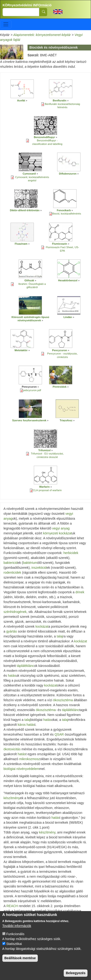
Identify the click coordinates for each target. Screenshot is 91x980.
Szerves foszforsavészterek (29, 420)
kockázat (42, 626)
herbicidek (71, 553)
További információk (17, 929)
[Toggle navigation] (6, 24)
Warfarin (44, 487)
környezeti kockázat (58, 533)
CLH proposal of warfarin (47, 490)
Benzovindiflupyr (44, 137)
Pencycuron (59, 350)
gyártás (12, 631)
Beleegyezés (76, 976)
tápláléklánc (25, 666)
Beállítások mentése (20, 961)
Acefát (21, 100)
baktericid (10, 563)
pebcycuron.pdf (32, 390)
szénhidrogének (15, 612)
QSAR (59, 734)
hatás (12, 676)
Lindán (68, 317)
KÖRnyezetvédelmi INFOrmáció (27, 5)
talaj (60, 636)
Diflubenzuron (68, 174)
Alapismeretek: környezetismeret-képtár (42, 35)
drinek (80, 592)
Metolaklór (21, 350)
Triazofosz (66, 420)
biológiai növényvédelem (21, 769)
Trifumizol (44, 450)
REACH (12, 906)
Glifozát (29, 280)
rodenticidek (12, 572)
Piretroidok (60, 387)
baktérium (30, 563)
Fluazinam (21, 244)
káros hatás (26, 725)
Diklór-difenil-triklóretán (25, 210)
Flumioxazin (60, 244)
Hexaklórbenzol (68, 280)
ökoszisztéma (63, 700)
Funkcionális (15, 937)
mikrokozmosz (30, 759)
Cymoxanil (29, 174)
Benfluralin (59, 100)
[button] (22, 89)
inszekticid (39, 568)
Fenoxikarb (64, 210)
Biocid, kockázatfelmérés (67, 214)
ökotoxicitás (12, 749)
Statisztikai (14, 947)
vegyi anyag (61, 528)
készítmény (12, 798)
